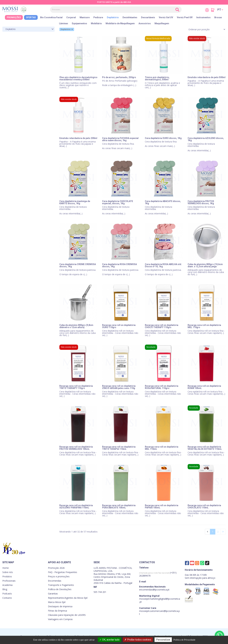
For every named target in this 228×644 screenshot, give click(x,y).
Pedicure (98, 17)
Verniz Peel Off (185, 17)
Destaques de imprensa (60, 606)
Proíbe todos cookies (138, 640)
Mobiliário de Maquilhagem (120, 23)
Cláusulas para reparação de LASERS (67, 615)
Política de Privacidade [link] (184, 640)
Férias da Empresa (57, 611)
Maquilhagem (162, 23)
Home (6, 568)
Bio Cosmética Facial (51, 17)
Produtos (7, 576)
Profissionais (9, 581)
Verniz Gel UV (166, 17)
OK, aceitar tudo (109, 640)
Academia (7, 585)
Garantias (53, 594)
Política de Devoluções (60, 589)
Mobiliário (96, 23)
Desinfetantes (130, 17)
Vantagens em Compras (60, 619)
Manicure (85, 17)
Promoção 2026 (56, 568)
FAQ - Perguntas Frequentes (63, 572)
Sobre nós (8, 572)
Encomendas (55, 581)
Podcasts (7, 594)
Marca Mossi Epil (57, 602)
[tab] (28, 29)
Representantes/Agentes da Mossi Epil (68, 598)
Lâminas (64, 23)
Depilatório (113, 17)
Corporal (71, 17)
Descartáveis (148, 17)
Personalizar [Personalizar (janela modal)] (163, 640)
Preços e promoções (59, 576)
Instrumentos (203, 17)
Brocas (218, 17)
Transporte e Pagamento (61, 585)
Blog (5, 589)
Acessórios (145, 23)
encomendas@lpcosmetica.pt (154, 590)
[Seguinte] (223, 532)
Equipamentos (79, 23)
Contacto (7, 598)
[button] (220, 10)
